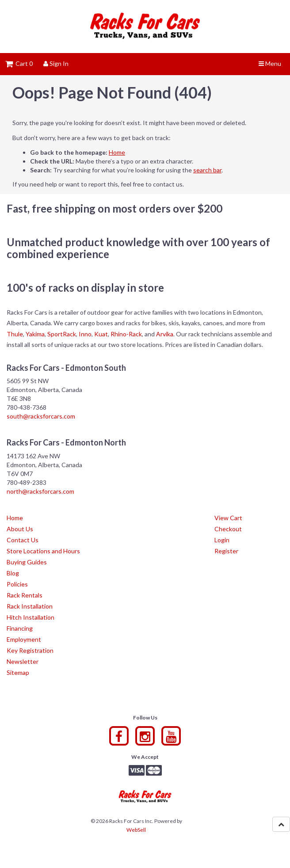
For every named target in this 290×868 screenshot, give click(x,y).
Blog (13, 573)
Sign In (56, 63)
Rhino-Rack (126, 334)
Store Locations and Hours (43, 551)
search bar (207, 170)
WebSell (136, 830)
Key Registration (30, 650)
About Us (20, 529)
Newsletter (23, 661)
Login (222, 540)
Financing (20, 628)
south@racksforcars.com (41, 416)
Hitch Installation (31, 617)
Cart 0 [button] (19, 63)
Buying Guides (27, 562)
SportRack (62, 334)
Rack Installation (30, 606)
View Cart (228, 518)
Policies (17, 584)
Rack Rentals (25, 595)
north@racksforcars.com (40, 491)
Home (117, 152)
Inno (85, 334)
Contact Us (23, 540)
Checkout (228, 529)
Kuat (101, 334)
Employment (24, 639)
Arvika (165, 334)
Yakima (35, 334)
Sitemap (18, 672)
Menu (270, 63)
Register (226, 551)
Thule (15, 334)
